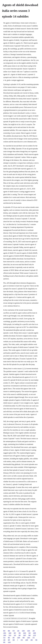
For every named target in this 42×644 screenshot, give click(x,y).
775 (33, 638)
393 (14, 640)
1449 (27, 640)
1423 (9, 642)
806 (29, 635)
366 (20, 635)
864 (9, 631)
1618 (24, 633)
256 (18, 631)
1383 (5, 635)
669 (24, 638)
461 (4, 642)
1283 (29, 638)
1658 (34, 633)
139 (33, 631)
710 (22, 640)
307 (9, 640)
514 (4, 638)
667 (15, 633)
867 (4, 631)
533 (29, 633)
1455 (5, 633)
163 (15, 635)
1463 (10, 633)
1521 (10, 635)
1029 (19, 638)
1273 (34, 635)
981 (9, 638)
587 (14, 638)
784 (20, 633)
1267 (24, 635)
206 (32, 640)
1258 (23, 631)
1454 (29, 631)
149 (4, 640)
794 (36, 640)
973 (14, 631)
